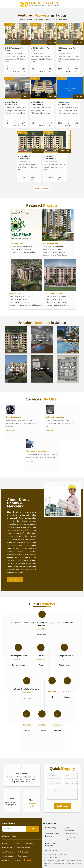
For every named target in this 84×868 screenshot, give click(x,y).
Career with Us (8, 856)
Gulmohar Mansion (54, 293)
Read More (42, 629)
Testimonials (23, 856)
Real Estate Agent (14, 417)
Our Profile (16, 844)
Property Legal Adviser (70, 838)
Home (4, 844)
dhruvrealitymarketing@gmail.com (11, 805)
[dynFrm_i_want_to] (71, 783)
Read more (15, 579)
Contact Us (6, 860)
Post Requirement (24, 848)
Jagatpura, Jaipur (68, 339)
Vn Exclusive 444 (51, 243)
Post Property (7, 848)
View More (10, 430)
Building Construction (55, 417)
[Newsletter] (14, 829)
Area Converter (8, 852)
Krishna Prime (18, 243)
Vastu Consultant (71, 834)
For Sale (9, 24)
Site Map (19, 860)
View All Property (42, 189)
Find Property (29, 844)
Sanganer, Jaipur (42, 369)
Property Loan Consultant (50, 844)
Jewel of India (15, 293)
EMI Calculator (24, 852)
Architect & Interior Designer (38, 451)
